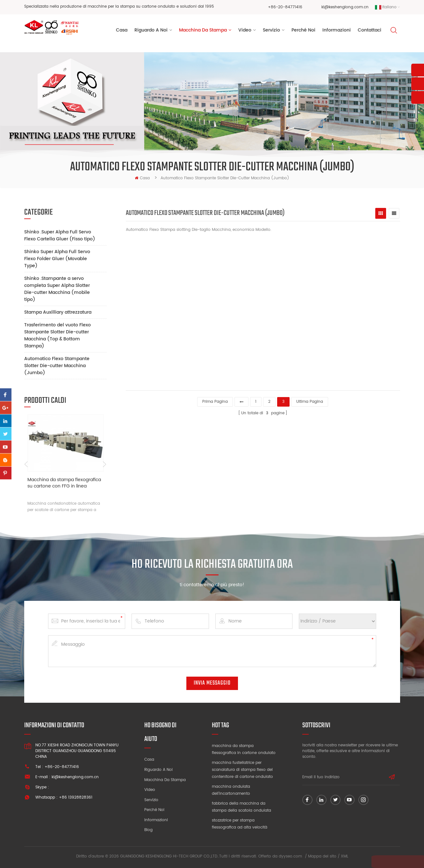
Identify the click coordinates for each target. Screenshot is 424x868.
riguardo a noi (151, 31)
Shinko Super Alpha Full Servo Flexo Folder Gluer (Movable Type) (57, 259)
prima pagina (215, 401)
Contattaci (370, 31)
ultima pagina (310, 401)
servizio (271, 31)
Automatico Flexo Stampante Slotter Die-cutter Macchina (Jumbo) (57, 366)
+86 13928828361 (76, 797)
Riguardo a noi (158, 770)
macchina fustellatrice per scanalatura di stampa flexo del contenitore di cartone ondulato (242, 770)
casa (142, 178)
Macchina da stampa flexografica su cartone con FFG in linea (64, 483)
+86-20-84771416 (285, 7)
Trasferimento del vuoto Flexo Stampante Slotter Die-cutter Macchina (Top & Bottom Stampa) (57, 335)
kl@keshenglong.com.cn (345, 7)
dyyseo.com (290, 856)
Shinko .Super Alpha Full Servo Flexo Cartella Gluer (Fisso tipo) (60, 235)
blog (148, 830)
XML (345, 856)
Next (104, 464)
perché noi (303, 31)
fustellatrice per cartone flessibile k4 (291, 347)
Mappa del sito (322, 856)
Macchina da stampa (203, 31)
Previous (27, 464)
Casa (122, 31)
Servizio (151, 800)
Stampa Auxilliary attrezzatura (58, 312)
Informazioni (337, 31)
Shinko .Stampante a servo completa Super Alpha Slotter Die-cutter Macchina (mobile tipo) (57, 289)
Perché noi (154, 810)
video (245, 31)
